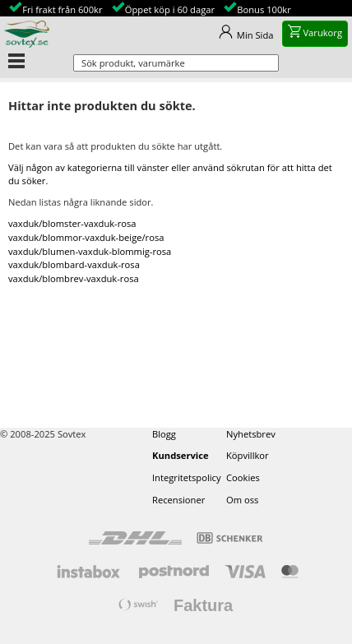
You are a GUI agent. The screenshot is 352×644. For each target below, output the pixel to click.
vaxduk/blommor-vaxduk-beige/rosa (86, 237)
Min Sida (255, 35)
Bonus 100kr (264, 9)
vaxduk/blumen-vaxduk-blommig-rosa (90, 251)
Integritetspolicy (187, 477)
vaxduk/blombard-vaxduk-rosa (74, 264)
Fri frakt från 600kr (62, 9)
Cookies (243, 477)
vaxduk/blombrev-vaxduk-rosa (74, 278)
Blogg (164, 434)
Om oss (242, 500)
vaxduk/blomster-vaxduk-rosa (72, 223)
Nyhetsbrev (251, 434)
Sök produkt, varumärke (133, 63)
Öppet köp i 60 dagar (170, 9)
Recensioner (178, 500)
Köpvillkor (248, 455)
